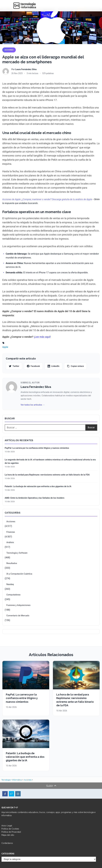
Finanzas (11, 532)
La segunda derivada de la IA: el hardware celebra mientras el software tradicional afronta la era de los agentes (50, 461)
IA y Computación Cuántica (19, 574)
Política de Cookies (10, 829)
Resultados (12, 563)
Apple (5, 347)
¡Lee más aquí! (42, 337)
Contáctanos (7, 843)
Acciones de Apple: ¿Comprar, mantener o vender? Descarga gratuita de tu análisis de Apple (47, 199)
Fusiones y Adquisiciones (18, 605)
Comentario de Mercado (18, 616)
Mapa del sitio (8, 835)
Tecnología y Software (17, 553)
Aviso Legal (7, 826)
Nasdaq (10, 584)
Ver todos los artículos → (33, 405)
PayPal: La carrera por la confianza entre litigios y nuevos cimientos (37, 448)
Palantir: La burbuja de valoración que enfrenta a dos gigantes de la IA (38, 486)
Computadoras (13, 595)
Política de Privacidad (11, 832)
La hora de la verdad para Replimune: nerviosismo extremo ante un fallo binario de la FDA (47, 475)
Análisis (10, 542)
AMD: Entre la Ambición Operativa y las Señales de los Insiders (34, 498)
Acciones (9, 50)
